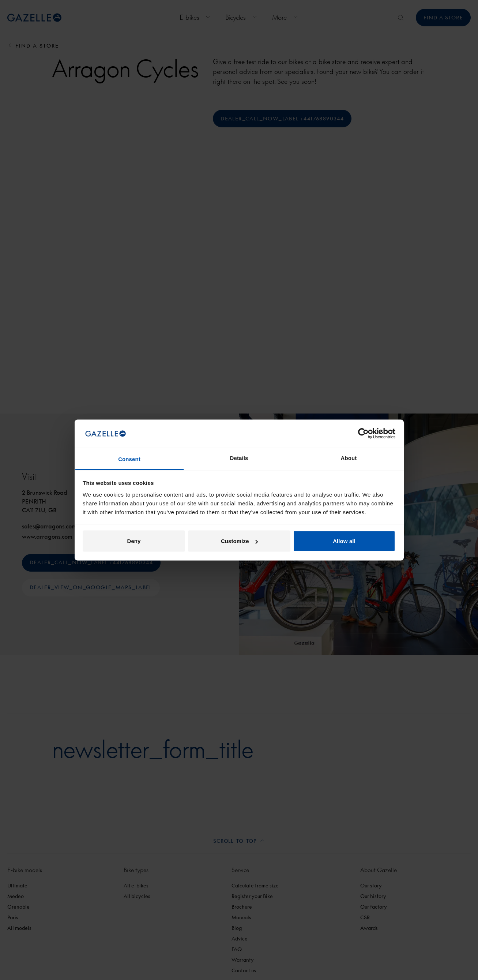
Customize (239, 541)
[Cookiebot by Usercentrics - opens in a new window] (363, 434)
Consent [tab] (129, 459)
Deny (134, 541)
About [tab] (349, 458)
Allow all (344, 541)
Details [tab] (239, 458)
